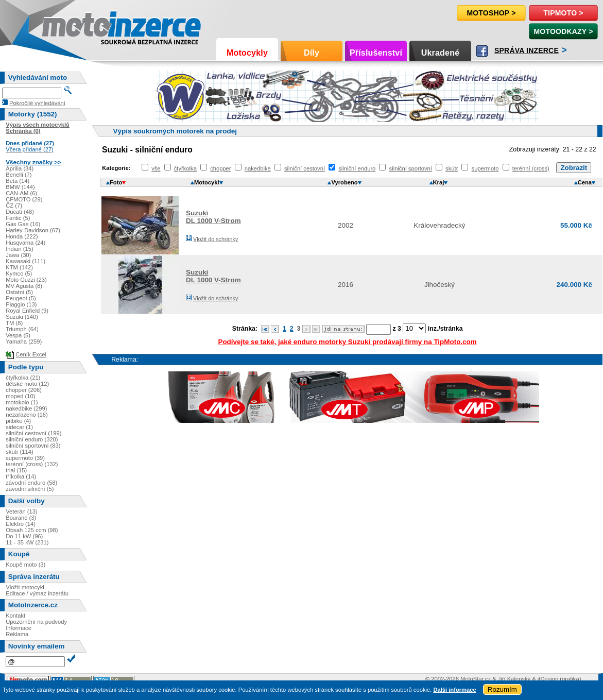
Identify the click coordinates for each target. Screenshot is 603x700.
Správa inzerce (527, 50)
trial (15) (16, 470)
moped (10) (20, 396)
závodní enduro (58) (31, 483)
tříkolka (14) (21, 476)
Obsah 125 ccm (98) (32, 530)
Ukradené (441, 53)
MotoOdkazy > (563, 31)
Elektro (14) (21, 524)
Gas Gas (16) (23, 224)
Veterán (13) (22, 511)
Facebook (482, 51)
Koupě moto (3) (25, 565)
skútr (452, 168)
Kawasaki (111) (25, 261)
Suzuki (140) (22, 317)
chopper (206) (24, 390)
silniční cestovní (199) (33, 433)
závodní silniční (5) (30, 489)
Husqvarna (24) (25, 243)
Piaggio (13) (21, 304)
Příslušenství (376, 53)
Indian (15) (20, 249)
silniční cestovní (305, 168)
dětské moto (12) (27, 384)
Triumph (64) (22, 329)
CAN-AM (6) (21, 193)
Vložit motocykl (25, 587)
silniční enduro (357, 168)
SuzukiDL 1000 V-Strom (213, 217)
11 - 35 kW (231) (27, 542)
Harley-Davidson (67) (33, 230)
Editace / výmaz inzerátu (37, 593)
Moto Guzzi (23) (26, 280)
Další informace (454, 690)
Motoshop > (491, 13)
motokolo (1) (22, 402)
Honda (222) (22, 236)
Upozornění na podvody (36, 622)
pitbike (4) (18, 421)
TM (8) (14, 323)
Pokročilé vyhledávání (37, 103)
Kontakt (15, 616)
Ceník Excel (31, 354)
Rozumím (502, 689)
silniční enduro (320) (32, 439)
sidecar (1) (19, 427)
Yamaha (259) (24, 342)
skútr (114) (19, 452)
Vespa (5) (18, 335)
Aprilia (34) (20, 168)
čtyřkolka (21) (23, 378)
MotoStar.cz (476, 679)
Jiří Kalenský (514, 679)
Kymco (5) (19, 274)
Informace (19, 628)
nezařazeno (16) (27, 415)
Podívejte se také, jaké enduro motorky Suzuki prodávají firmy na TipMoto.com (347, 342)
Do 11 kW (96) (24, 536)
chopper (220, 168)
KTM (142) (19, 267)
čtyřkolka (185, 168)
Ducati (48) (20, 212)
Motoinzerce (64, 25)
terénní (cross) (531, 168)
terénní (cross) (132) (32, 464)
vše (156, 168)
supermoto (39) (25, 458)
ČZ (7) (14, 206)
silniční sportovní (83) (33, 446)
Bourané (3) (21, 518)
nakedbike (258, 168)
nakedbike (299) (26, 408)
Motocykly (247, 53)
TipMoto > (563, 13)
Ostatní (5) (19, 292)
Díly (312, 53)
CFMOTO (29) (24, 199)
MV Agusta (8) (24, 286)
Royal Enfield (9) (27, 311)
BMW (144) (20, 187)
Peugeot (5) (21, 298)
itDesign (548, 679)
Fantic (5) (18, 218)
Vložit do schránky (216, 239)
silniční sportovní (411, 168)
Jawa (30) (18, 255)
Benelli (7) (19, 175)
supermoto (485, 168)
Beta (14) (18, 181)
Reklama (17, 634)
